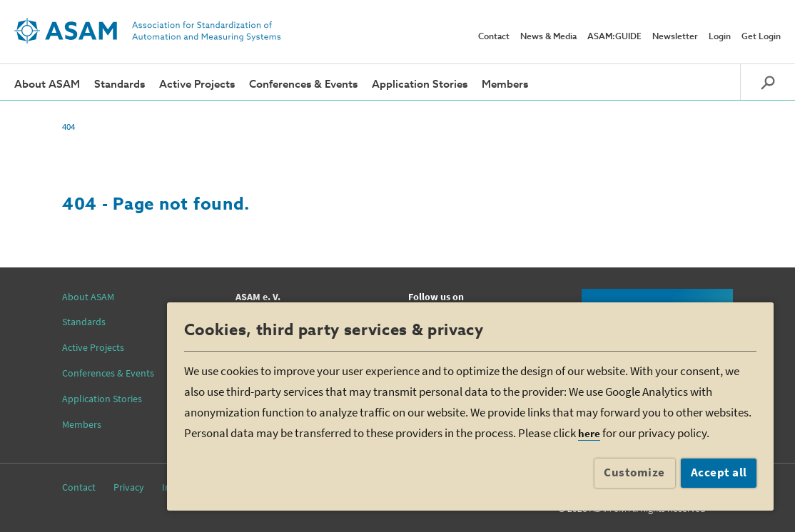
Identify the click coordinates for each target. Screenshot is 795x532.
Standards (120, 85)
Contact (494, 37)
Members (505, 85)
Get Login (761, 37)
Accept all (719, 472)
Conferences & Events (303, 85)
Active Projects (197, 85)
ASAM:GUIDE (614, 37)
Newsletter (675, 37)
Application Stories (420, 85)
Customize (634, 472)
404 (69, 127)
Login (720, 37)
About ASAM (47, 85)
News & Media (548, 37)
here (589, 433)
